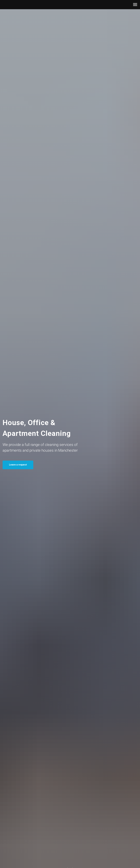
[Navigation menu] (135, 5)
